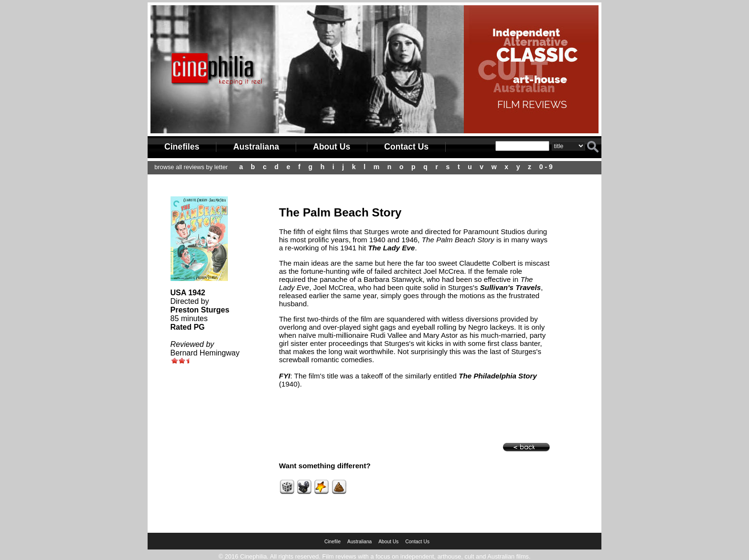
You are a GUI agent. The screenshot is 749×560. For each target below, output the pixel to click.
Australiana (256, 147)
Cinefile (332, 542)
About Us (332, 147)
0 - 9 (546, 167)
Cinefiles (182, 147)
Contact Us (406, 147)
